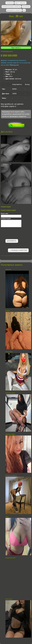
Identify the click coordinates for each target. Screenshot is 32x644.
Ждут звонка (20, 3)
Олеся (8, 311)
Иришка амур (10, 434)
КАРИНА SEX (10, 393)
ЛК (24, 10)
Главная (10, 3)
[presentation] (14, 233)
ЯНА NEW (9, 352)
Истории (26, 6)
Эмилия (8, 270)
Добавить (12, 241)
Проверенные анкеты (11, 6)
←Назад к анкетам (18, 250)
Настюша (9, 599)
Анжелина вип (10, 558)
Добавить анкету (14, 10)
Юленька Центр (11, 475)
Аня (7, 517)
